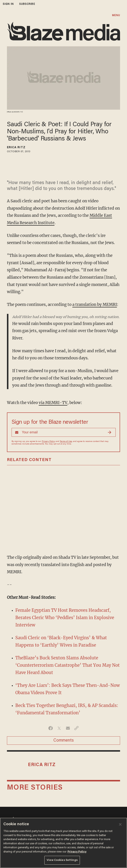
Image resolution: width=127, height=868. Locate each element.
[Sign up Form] (64, 432)
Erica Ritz (16, 148)
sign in (8, 4)
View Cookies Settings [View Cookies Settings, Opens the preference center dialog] (62, 860)
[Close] (120, 824)
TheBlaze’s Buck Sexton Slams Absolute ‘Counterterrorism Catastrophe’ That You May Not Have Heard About (67, 665)
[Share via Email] (68, 728)
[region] (63, 843)
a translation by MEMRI (95, 305)
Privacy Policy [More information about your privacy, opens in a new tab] (77, 852)
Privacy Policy (48, 442)
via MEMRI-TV (53, 403)
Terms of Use (66, 442)
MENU (116, 15)
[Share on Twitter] (59, 728)
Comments (64, 741)
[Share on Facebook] (51, 728)
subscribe (27, 4)
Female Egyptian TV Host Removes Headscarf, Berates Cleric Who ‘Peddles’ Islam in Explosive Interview (65, 618)
